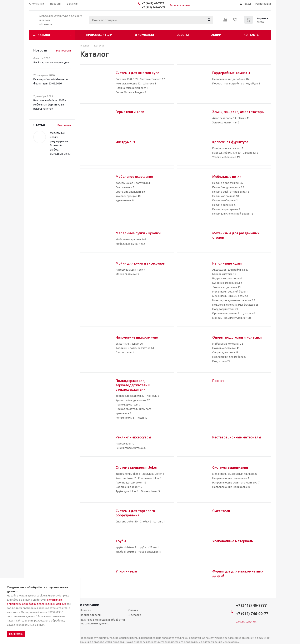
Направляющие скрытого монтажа (236, 482)
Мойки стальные (127, 274)
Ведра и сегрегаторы (227, 278)
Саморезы (250, 153)
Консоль (153, 396)
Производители (99, 35)
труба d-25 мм (149, 547)
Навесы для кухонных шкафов (234, 300)
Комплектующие (128, 83)
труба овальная (149, 552)
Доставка (135, 615)
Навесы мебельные (226, 153)
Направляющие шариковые (231, 487)
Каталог (44, 35)
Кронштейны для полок (133, 400)
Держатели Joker (128, 474)
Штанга (159, 521)
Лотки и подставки (226, 287)
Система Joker (127, 521)
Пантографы (125, 352)
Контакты (252, 35)
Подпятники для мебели (229, 357)
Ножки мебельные (226, 348)
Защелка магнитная (226, 122)
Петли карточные (226, 196)
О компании (144, 35)
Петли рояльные (224, 205)
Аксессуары (125, 443)
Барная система (224, 274)
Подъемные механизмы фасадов (235, 305)
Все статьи (64, 125)
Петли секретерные (226, 209)
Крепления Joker (150, 478)
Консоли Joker (126, 478)
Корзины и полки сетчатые (135, 348)
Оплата (133, 610)
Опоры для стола (225, 352)
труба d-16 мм (126, 547)
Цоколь (248, 313)
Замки (244, 118)
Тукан (142, 418)
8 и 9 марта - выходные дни (51, 62)
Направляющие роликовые (231, 478)
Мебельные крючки (131, 239)
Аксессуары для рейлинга (230, 270)
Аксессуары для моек (130, 270)
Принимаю (16, 634)
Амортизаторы (224, 118)
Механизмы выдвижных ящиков (235, 474)
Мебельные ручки (130, 244)
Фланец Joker (150, 491)
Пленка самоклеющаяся (132, 88)
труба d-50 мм (126, 552)
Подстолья (221, 361)
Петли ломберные (225, 200)
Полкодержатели (128, 404)
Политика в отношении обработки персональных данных (102, 621)
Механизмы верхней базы (230, 291)
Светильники (125, 187)
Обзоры (183, 35)
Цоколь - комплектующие (231, 318)
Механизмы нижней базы (230, 296)
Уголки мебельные (226, 157)
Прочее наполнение (226, 313)
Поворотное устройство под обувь (236, 83)
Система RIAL (127, 79)
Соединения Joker (129, 487)
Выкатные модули (129, 344)
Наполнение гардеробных (231, 79)
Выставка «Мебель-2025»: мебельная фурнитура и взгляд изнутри (50, 104)
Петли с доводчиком (227, 183)
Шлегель (149, 83)
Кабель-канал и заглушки (133, 183)
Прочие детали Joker (131, 482)
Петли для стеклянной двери (233, 213)
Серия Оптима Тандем (131, 92)
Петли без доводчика (228, 187)
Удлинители (125, 200)
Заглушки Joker (153, 474)
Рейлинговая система (131, 448)
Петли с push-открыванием (231, 192)
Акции (216, 35)
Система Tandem (152, 79)
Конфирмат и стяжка (228, 148)
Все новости (63, 51)
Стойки (146, 521)
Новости (86, 610)
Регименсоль (125, 418)
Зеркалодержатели (130, 396)
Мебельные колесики (228, 344)
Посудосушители (225, 309)
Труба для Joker (127, 491)
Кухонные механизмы (227, 283)
